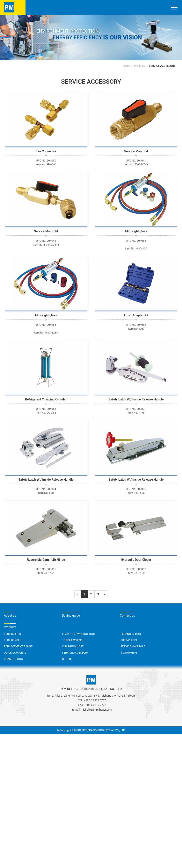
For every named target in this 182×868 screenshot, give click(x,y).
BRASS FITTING (13, 659)
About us (10, 616)
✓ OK (125, 866)
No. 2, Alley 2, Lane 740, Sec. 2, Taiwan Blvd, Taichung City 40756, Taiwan (91, 696)
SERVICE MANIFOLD (133, 646)
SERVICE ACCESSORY (162, 66)
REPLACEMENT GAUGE (18, 646)
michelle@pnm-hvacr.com (96, 710)
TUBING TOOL (129, 640)
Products (140, 66)
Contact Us (127, 616)
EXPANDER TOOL (131, 634)
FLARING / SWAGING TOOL (79, 634)
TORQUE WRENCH (73, 640)
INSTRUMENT (129, 653)
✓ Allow (6, 746)
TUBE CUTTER (12, 634)
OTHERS (67, 659)
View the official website (39, 787)
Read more (10, 787)
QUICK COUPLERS (15, 653)
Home (126, 66)
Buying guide (71, 616)
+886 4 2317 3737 (95, 700)
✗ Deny (6, 752)
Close (4, 737)
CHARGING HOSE (73, 646)
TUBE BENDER (13, 640)
